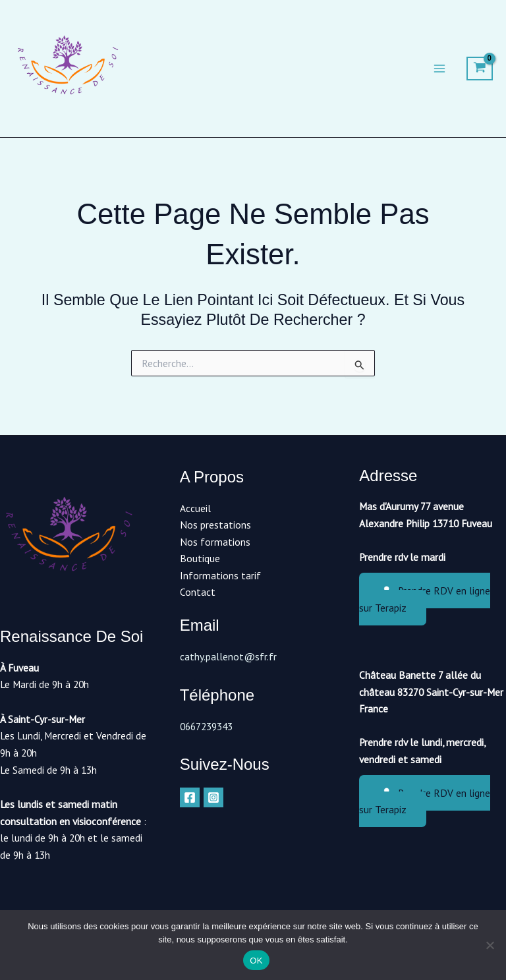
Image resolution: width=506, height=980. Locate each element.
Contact (198, 592)
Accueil (195, 508)
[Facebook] (190, 797)
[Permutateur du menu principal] (439, 70)
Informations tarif (220, 575)
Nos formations (215, 542)
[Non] (490, 945)
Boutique (200, 558)
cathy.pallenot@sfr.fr (228, 656)
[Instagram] (213, 797)
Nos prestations (215, 525)
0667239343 (206, 726)
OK (256, 961)
